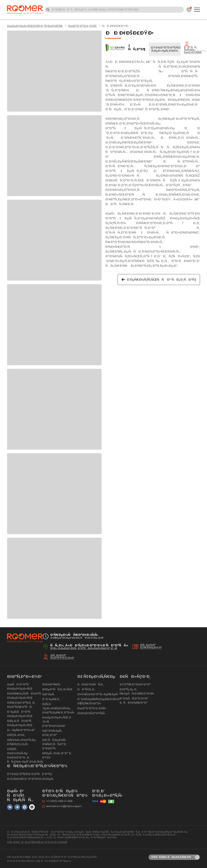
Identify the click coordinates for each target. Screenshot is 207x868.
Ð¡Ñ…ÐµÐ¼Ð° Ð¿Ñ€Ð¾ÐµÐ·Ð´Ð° (151, 646)
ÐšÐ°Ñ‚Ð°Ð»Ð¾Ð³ (25, 677)
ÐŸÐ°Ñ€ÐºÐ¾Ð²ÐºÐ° (135, 685)
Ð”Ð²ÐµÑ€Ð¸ (51, 699)
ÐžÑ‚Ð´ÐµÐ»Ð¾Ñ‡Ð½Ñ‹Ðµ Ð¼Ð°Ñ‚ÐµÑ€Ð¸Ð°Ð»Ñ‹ (58, 709)
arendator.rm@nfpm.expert (64, 806)
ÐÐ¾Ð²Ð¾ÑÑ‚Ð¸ (90, 685)
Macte (67, 861)
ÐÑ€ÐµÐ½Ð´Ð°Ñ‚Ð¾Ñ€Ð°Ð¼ (37, 766)
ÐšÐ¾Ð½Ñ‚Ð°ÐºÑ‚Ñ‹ (91, 713)
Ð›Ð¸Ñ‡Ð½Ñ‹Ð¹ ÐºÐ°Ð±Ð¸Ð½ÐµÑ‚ (30, 779)
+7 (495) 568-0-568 (59, 801)
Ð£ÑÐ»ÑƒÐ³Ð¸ (135, 677)
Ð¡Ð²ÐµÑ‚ (48, 695)
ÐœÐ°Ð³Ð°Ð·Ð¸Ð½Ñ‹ (92, 709)
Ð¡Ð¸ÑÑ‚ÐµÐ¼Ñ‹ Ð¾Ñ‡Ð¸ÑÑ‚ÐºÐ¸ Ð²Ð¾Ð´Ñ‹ (54, 744)
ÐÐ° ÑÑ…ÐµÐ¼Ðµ (191, 49)
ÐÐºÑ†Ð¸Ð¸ (86, 690)
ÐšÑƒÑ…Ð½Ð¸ (16, 735)
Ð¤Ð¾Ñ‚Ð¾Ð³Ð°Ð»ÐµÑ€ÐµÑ (99, 695)
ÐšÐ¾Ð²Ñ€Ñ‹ (51, 685)
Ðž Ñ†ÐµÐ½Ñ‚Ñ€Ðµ (96, 677)
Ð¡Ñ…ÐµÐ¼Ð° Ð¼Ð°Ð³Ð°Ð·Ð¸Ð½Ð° (62, 657)
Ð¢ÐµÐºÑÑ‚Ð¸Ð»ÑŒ (57, 690)
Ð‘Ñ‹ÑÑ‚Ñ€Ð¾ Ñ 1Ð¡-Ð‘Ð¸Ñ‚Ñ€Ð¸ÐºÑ (172, 857)
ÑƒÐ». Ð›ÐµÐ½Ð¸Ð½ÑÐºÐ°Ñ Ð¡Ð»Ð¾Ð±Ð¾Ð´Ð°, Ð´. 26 (84, 648)
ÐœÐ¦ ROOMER (193, 53)
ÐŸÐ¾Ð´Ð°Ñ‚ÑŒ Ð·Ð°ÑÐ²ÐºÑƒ (30, 774)
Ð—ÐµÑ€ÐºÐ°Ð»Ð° (21, 730)
